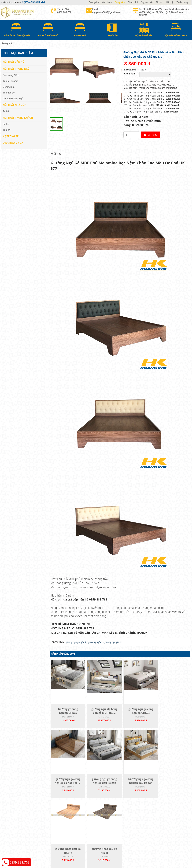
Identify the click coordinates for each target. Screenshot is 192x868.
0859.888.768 (20, 862)
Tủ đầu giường (11, 81)
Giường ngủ (9, 87)
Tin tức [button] (159, 2)
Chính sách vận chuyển (159, 823)
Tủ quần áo (9, 93)
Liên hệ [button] (170, 2)
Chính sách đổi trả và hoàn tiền (163, 828)
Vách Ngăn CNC (13, 143)
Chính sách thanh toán (159, 818)
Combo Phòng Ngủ (13, 98)
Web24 (151, 854)
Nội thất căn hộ (14, 62)
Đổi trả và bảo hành (109, 828)
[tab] (57, 154)
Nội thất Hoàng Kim (126, 854)
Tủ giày (7, 130)
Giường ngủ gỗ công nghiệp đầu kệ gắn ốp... (102, 784)
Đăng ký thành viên (109, 833)
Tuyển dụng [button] (182, 2)
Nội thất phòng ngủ (16, 69)
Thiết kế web (142, 854)
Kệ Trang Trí (11, 136)
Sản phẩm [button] (120, 2)
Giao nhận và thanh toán (112, 823)
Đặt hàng (148, 135)
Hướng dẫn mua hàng (111, 818)
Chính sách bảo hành (158, 833)
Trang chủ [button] (94, 2)
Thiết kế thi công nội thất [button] (140, 2)
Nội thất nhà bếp (14, 105)
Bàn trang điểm (11, 75)
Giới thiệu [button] (107, 2)
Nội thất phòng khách (18, 118)
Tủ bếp (6, 111)
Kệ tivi (6, 124)
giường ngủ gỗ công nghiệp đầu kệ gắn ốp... (67, 784)
